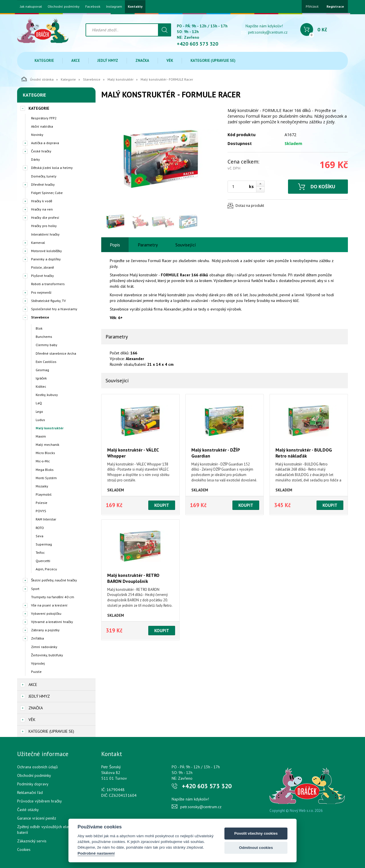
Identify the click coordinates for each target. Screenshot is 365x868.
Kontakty (135, 7)
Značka (142, 61)
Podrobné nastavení (96, 853)
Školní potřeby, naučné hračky (54, 580)
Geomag (42, 370)
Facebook (93, 7)
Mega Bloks (45, 470)
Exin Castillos (46, 362)
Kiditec (41, 386)
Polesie (41, 503)
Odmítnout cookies (256, 848)
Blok (39, 328)
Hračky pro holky (44, 226)
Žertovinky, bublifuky (47, 655)
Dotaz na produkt (250, 206)
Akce (76, 61)
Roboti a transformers (48, 284)
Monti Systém (46, 478)
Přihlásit (312, 6)
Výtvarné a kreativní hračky (52, 622)
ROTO (40, 528)
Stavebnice (92, 79)
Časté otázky (28, 810)
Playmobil (44, 494)
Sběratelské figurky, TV (48, 301)
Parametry (148, 245)
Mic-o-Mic (43, 461)
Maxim (41, 436)
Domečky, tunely (44, 176)
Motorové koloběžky (46, 251)
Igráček (41, 378)
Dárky (36, 159)
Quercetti (43, 561)
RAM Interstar (46, 519)
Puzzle (36, 672)
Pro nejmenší (41, 292)
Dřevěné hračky (43, 184)
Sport (35, 589)
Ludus (40, 420)
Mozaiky (42, 486)
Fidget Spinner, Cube (47, 193)
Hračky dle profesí (45, 217)
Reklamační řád (30, 793)
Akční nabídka (42, 126)
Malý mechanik (47, 445)
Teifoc (40, 553)
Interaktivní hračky (45, 234)
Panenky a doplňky (46, 259)
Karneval (38, 243)
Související (186, 245)
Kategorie (44, 61)
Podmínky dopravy (33, 784)
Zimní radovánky (44, 647)
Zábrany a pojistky (45, 630)
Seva (39, 536)
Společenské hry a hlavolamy (54, 309)
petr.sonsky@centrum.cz (268, 32)
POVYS (41, 511)
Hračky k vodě (42, 201)
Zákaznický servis (32, 841)
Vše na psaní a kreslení (49, 605)
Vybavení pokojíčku (46, 613)
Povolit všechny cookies (256, 833)
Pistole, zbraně (42, 267)
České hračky (41, 151)
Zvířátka (37, 638)
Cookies (24, 849)
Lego (39, 411)
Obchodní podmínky (64, 7)
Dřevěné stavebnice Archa (56, 353)
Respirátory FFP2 (44, 118)
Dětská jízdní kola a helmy (52, 168)
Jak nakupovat (31, 7)
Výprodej (38, 663)
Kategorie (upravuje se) (213, 61)
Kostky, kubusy (47, 395)
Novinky (37, 135)
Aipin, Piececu (46, 569)
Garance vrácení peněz (37, 818)
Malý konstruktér (120, 79)
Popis (115, 245)
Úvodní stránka (37, 79)
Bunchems (44, 337)
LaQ (39, 403)
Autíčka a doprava (45, 143)
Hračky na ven (42, 209)
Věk (170, 61)
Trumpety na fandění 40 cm (53, 597)
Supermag (44, 544)
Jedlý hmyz (108, 61)
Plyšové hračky (42, 276)
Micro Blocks (45, 453)
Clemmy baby (46, 345)
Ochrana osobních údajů (37, 767)
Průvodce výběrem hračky (39, 801)
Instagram (114, 7)
